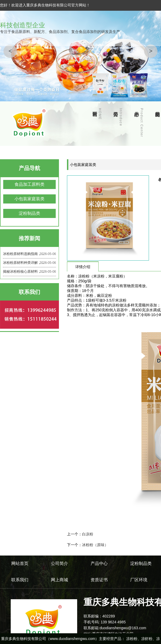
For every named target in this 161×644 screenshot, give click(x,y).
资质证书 (99, 580)
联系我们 (20, 580)
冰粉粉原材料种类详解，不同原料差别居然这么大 (29, 263)
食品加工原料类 (29, 184)
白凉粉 (88, 534)
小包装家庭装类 (29, 199)
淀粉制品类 (29, 213)
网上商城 (59, 580)
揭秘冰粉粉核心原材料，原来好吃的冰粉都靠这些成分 (29, 272)
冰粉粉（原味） (95, 545)
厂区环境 (139, 580)
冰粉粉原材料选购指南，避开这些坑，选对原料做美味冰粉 (29, 254)
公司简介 (121, 117)
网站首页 (100, 114)
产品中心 (142, 123)
